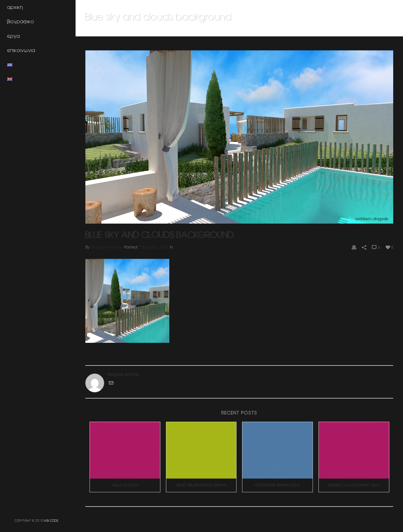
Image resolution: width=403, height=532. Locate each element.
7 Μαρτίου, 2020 (153, 247)
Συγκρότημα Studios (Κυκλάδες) (301, 31)
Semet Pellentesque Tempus (201, 485)
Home (266, 31)
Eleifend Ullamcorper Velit (354, 485)
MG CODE (51, 520)
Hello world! (125, 485)
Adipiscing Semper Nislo (277, 485)
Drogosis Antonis (106, 247)
